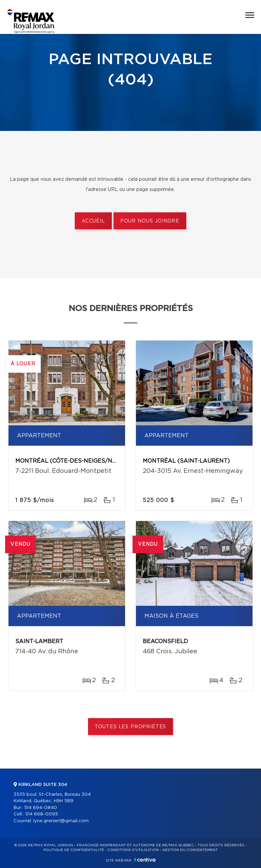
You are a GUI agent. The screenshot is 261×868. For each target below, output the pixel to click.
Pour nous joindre (150, 221)
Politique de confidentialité (74, 850)
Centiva (145, 860)
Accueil (93, 221)
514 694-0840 (41, 808)
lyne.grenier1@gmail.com (61, 821)
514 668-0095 (42, 814)
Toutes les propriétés (131, 727)
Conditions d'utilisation (133, 850)
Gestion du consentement (190, 850)
